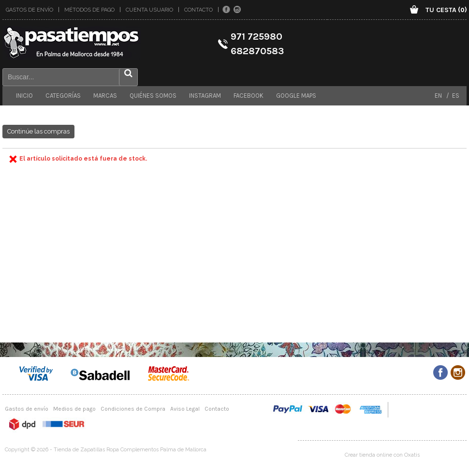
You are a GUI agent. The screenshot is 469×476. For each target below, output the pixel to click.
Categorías (63, 96)
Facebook (249, 96)
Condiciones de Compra (133, 409)
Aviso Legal (185, 409)
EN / (442, 96)
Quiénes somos (153, 96)
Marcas (105, 96)
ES (454, 96)
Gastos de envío (29, 10)
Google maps (296, 96)
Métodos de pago (89, 10)
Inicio (24, 96)
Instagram (205, 96)
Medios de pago (74, 409)
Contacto (198, 10)
